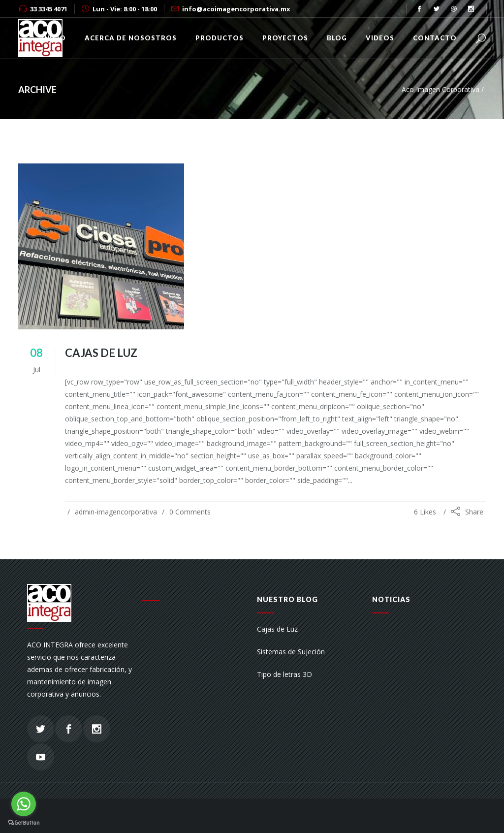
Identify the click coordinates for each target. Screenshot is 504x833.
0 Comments (190, 512)
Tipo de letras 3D (284, 674)
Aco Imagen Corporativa (441, 89)
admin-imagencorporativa (116, 512)
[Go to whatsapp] (24, 804)
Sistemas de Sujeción (291, 652)
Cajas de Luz (101, 353)
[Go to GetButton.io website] (24, 823)
